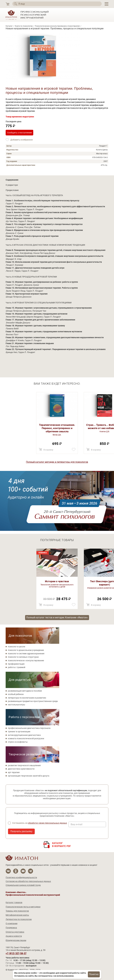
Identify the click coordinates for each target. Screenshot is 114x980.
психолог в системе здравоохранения (26, 654)
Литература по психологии (19, 919)
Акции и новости (14, 936)
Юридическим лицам (16, 940)
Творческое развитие (24, 754)
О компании (12, 923)
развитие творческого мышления (24, 765)
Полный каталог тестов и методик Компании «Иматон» (57, 617)
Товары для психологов (17, 911)
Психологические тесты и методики (23, 907)
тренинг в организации (19, 732)
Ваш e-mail (77, 824)
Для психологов (20, 636)
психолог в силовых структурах (23, 657)
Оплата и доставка (15, 932)
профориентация (16, 664)
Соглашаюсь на (40, 823)
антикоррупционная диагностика (24, 735)
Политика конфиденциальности (21, 877)
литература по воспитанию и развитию (27, 698)
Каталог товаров (14, 902)
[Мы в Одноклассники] (16, 871)
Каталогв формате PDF (62, 845)
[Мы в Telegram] (31, 871)
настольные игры (16, 705)
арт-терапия (14, 772)
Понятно (94, 974)
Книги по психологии (24, 26)
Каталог (9, 26)
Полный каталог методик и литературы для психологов (57, 462)
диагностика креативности (21, 769)
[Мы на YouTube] (23, 871)
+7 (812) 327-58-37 (16, 954)
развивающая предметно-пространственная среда (33, 701)
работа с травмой (17, 667)
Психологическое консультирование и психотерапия (57, 26)
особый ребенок (16, 694)
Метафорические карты (17, 915)
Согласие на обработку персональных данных (28, 881)
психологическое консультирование (26, 660)
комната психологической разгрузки (26, 738)
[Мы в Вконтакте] (8, 871)
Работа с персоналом (24, 717)
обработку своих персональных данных (47, 823)
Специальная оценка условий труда (23, 885)
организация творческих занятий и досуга (29, 776)
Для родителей (20, 680)
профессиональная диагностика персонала (29, 728)
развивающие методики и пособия (25, 691)
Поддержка (11, 928)
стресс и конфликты (18, 742)
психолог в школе (16, 647)
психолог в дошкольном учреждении (26, 650)
